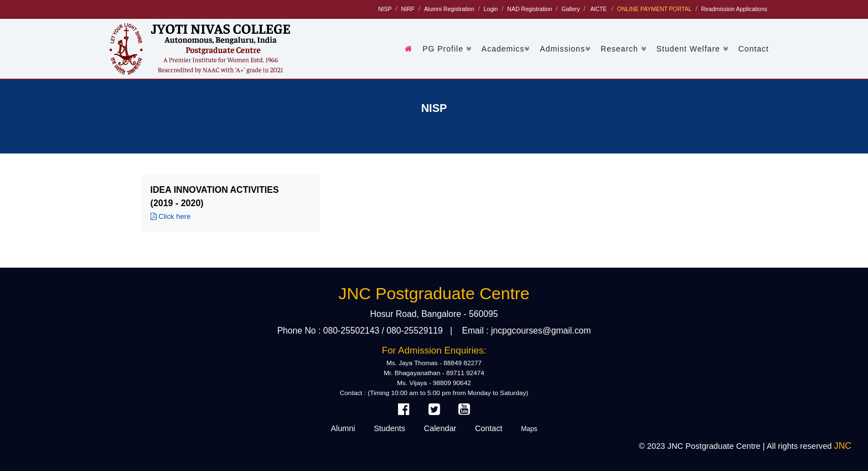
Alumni (343, 428)
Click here (171, 216)
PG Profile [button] (447, 49)
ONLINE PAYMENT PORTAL (655, 9)
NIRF (407, 9)
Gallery (570, 9)
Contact (754, 49)
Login (491, 9)
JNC (843, 446)
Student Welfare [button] (693, 49)
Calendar (440, 428)
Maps (529, 429)
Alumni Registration (449, 9)
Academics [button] (506, 49)
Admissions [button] (565, 49)
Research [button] (624, 49)
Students (389, 428)
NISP (385, 9)
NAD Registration (529, 9)
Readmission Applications (734, 9)
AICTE (598, 9)
